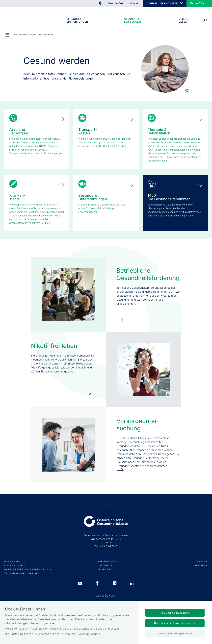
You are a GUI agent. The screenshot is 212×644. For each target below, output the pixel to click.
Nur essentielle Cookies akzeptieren (175, 623)
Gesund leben (184, 20)
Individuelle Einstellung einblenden (175, 633)
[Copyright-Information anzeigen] (187, 91)
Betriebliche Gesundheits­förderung (148, 274)
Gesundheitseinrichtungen (77, 20)
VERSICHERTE (169, 3)
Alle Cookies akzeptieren (175, 613)
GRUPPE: (153, 3)
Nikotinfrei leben (54, 346)
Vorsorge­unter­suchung (138, 425)
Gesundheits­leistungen (133, 20)
